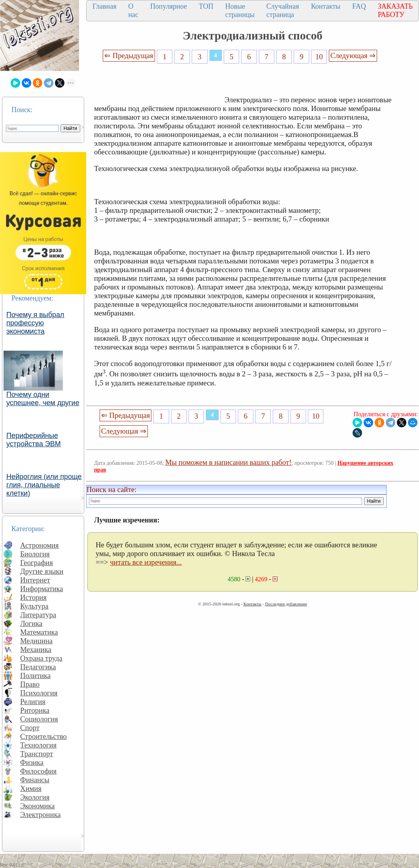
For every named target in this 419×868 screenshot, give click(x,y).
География (37, 563)
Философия (38, 771)
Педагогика (38, 667)
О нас (133, 10)
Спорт (30, 728)
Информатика (42, 589)
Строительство (43, 736)
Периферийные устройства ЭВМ (34, 440)
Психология (39, 693)
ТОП (206, 6)
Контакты (326, 6)
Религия (33, 702)
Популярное (169, 6)
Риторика (35, 710)
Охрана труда (41, 658)
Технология (38, 745)
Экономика (38, 806)
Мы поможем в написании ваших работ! (228, 462)
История (33, 597)
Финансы (35, 780)
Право (30, 684)
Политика (35, 675)
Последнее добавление (286, 604)
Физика (32, 762)
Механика (36, 649)
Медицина (36, 641)
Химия (31, 788)
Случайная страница (283, 10)
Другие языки (42, 571)
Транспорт (37, 754)
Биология (35, 554)
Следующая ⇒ (353, 55)
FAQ (359, 6)
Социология (39, 719)
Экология (35, 797)
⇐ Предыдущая (129, 55)
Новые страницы (240, 10)
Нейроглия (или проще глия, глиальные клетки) (44, 485)
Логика (31, 623)
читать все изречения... (146, 562)
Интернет (35, 580)
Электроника (41, 814)
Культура (34, 606)
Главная (104, 6)
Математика (39, 632)
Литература (38, 615)
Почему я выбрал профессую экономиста (35, 323)
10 (319, 57)
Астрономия (40, 545)
